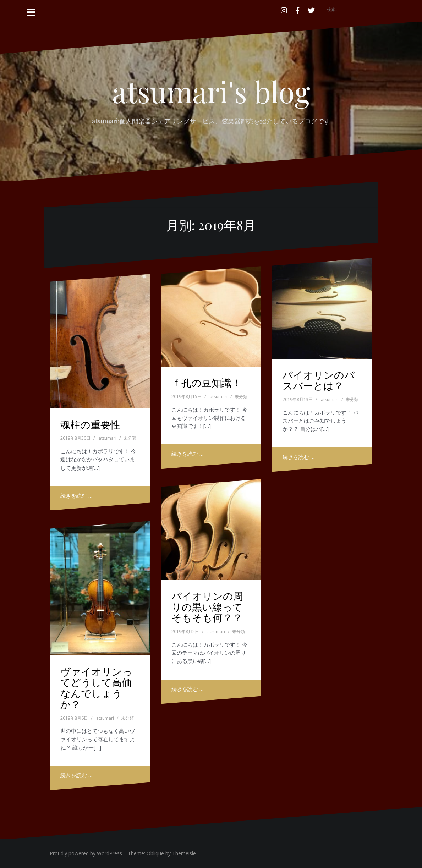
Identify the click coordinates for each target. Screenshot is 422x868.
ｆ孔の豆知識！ (206, 382)
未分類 (130, 438)
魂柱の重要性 (90, 424)
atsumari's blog (211, 91)
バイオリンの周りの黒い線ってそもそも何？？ (207, 607)
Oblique (155, 853)
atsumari (108, 438)
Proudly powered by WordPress (86, 853)
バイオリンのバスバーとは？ (319, 380)
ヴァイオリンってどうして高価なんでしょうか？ (96, 688)
